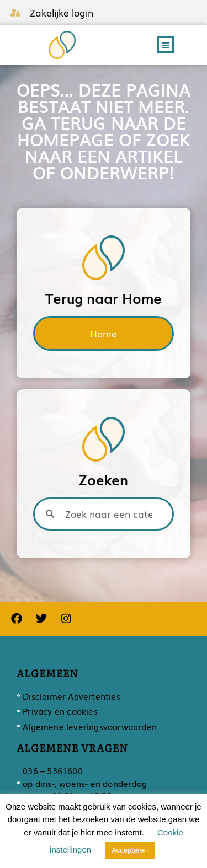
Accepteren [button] (130, 850)
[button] (166, 45)
